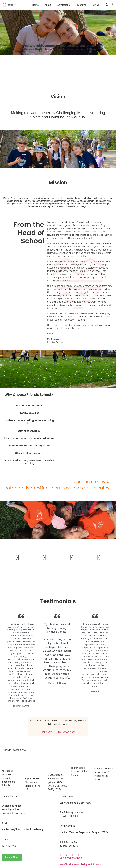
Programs (81, 5)
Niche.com (46, 732)
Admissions (63, 5)
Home (35, 5)
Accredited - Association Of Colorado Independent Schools (9, 778)
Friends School (9, 796)
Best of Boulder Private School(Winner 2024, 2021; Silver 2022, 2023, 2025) (57, 782)
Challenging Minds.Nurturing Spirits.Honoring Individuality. (13, 809)
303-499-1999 (9, 846)
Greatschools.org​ (66, 732)
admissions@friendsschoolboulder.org (22, 829)
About (48, 5)
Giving (96, 5)
